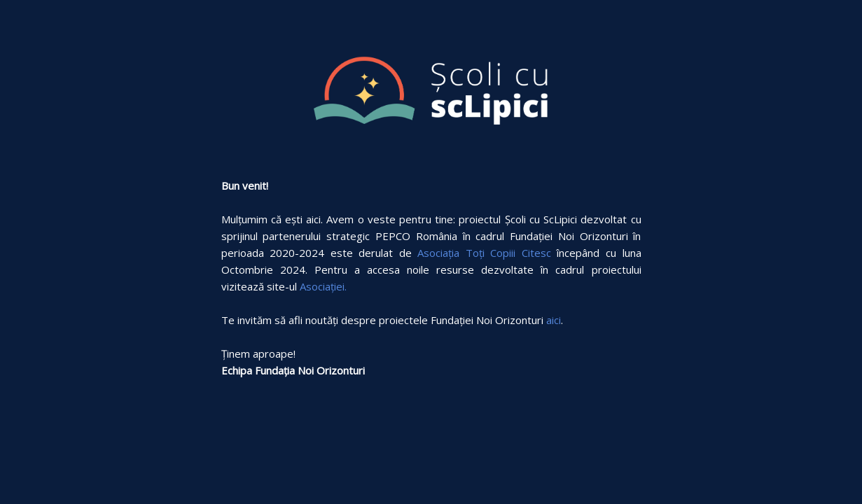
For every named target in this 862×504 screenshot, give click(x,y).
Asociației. (323, 286)
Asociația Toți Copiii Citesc (484, 253)
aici (554, 320)
